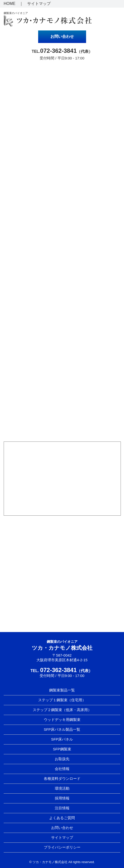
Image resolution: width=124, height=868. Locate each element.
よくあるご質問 (62, 818)
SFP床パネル (62, 739)
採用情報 (62, 798)
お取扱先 (62, 759)
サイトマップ (39, 4)
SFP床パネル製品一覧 (62, 729)
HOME (10, 4)
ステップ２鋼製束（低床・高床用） (62, 710)
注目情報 (62, 808)
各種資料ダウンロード (62, 778)
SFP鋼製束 (62, 749)
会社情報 (62, 769)
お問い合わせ (62, 36)
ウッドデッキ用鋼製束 (62, 720)
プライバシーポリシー (62, 847)
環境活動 (62, 788)
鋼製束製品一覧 (62, 690)
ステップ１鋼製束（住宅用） (62, 700)
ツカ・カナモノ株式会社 (62, 648)
